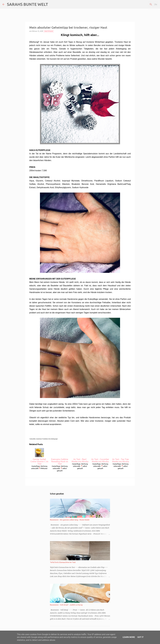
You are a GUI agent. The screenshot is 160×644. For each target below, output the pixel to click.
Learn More (129, 637)
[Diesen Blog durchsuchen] (145, 4)
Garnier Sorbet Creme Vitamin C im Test (39, 456)
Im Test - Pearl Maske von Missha (80, 455)
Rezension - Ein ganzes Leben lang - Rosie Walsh (70, 520)
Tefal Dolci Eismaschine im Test (63, 562)
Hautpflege (49, 31)
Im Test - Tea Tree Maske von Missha (121, 455)
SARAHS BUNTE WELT (28, 4)
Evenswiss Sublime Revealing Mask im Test (60, 456)
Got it (140, 637)
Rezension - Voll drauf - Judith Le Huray (66, 605)
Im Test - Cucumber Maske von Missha (100, 455)
